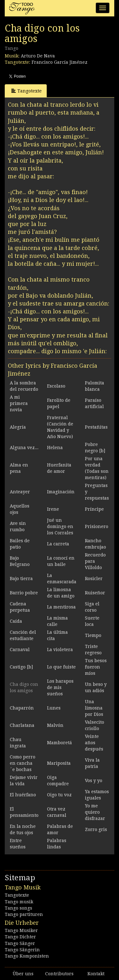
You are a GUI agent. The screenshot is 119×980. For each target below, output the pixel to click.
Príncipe (94, 509)
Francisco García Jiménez (59, 62)
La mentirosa (61, 607)
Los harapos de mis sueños (60, 687)
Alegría (18, 427)
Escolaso (56, 386)
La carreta (58, 544)
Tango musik (19, 902)
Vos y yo (94, 781)
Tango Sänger (20, 943)
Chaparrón (22, 708)
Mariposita (59, 763)
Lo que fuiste (61, 667)
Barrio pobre (24, 593)
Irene (53, 509)
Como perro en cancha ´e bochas (23, 763)
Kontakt (96, 974)
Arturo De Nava (38, 56)
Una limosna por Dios (94, 708)
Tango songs (18, 908)
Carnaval (20, 650)
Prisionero (97, 526)
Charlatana (22, 725)
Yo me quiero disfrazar (95, 812)
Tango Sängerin (22, 950)
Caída (16, 621)
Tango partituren (24, 914)
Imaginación (61, 492)
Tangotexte (27, 91)
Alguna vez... (24, 448)
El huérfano (23, 795)
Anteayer (20, 492)
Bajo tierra (21, 579)
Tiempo (93, 635)
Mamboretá (59, 743)
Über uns (23, 974)
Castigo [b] (21, 667)
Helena (55, 448)
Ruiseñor (95, 593)
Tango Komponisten (27, 956)
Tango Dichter (20, 937)
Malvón (55, 725)
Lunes (54, 708)
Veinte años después (94, 743)
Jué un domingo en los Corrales (60, 526)
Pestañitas (96, 427)
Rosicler (94, 579)
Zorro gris (96, 829)
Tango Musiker (21, 930)
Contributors (59, 974)
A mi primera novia (19, 403)
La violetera (60, 650)
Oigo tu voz (59, 795)
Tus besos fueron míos (96, 667)
